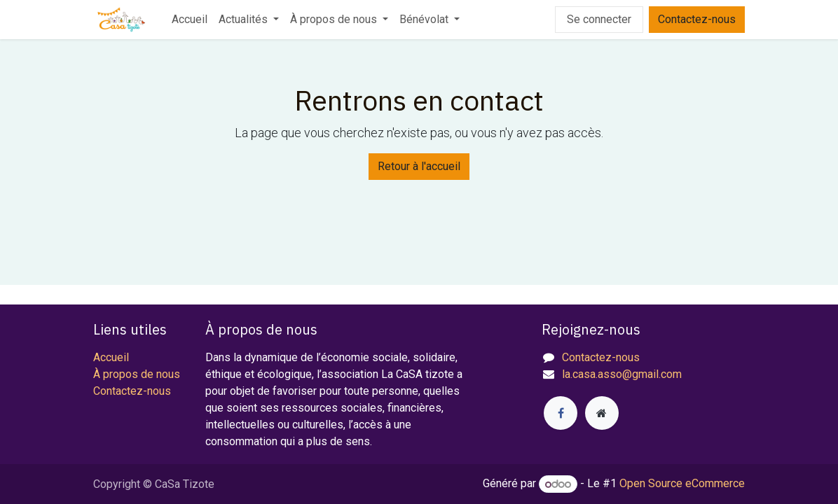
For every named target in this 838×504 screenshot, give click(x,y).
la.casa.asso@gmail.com (622, 374)
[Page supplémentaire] (602, 413)
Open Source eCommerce (682, 484)
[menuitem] (190, 20)
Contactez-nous (697, 19)
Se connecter (599, 19)
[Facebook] (561, 413)
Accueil (111, 357)
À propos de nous (137, 374)
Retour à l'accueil (419, 166)
